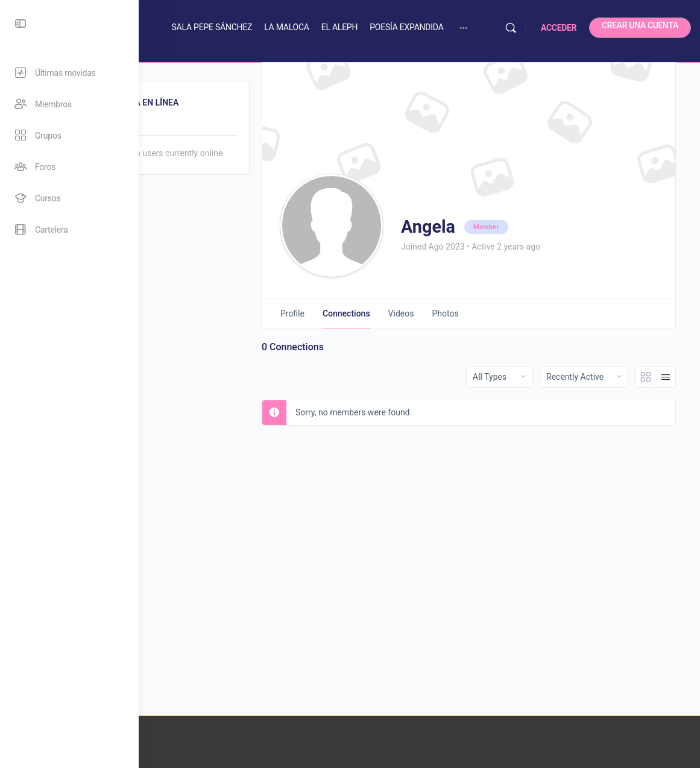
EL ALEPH (402, 27)
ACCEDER (559, 28)
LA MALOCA (349, 27)
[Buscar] (511, 28)
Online (191, 125)
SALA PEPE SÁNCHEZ (274, 27)
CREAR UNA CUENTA (640, 25)
